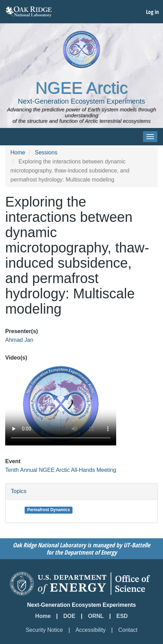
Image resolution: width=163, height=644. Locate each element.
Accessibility (91, 630)
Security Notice (44, 630)
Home (18, 152)
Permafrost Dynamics (48, 510)
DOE (70, 616)
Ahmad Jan (19, 340)
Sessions (46, 152)
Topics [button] (19, 491)
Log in (152, 12)
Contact (128, 630)
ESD (122, 616)
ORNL (96, 616)
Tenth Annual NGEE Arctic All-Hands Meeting (61, 470)
